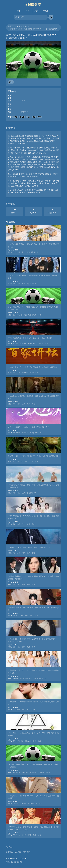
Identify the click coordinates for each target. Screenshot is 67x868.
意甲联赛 (33, 772)
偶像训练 (20, 741)
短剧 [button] (19, 11)
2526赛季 (25, 772)
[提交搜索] (51, 17)
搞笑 (35, 493)
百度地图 (9, 852)
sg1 (28, 283)
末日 (14, 461)
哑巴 (14, 647)
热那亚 (48, 772)
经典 (40, 835)
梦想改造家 (34, 252)
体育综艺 (26, 26)
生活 (14, 252)
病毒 (14, 404)
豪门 (32, 616)
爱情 (29, 553)
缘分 (24, 710)
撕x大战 (15, 678)
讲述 (14, 372)
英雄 (34, 553)
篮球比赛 (23, 344)
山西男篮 (40, 344)
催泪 (24, 584)
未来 (28, 117)
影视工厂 (11, 26)
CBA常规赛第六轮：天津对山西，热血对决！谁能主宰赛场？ (31, 338)
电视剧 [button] (46, 11)
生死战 (34, 315)
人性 (24, 404)
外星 (14, 283)
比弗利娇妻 (28, 678)
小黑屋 (34, 741)
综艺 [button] (36, 11)
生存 (34, 404)
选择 (14, 584)
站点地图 (18, 852)
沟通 (29, 647)
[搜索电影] (31, 17)
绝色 (24, 524)
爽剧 (27, 616)
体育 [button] (28, 11)
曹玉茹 (32, 372)
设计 (24, 252)
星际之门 (35, 283)
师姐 (14, 524)
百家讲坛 (25, 372)
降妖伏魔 (31, 804)
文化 (38, 372)
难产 (19, 584)
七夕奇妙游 (16, 433)
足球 (39, 117)
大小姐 (15, 616)
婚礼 (29, 584)
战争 (19, 553)
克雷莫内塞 (16, 772)
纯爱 (19, 710)
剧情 (24, 283)
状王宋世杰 (16, 835)
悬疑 (29, 404)
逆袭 (29, 524)
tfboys (27, 741)
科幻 (19, 283)
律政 (35, 835)
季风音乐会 (53, 162)
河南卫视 (25, 433)
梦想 (39, 741)
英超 (34, 117)
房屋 (19, 252)
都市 (34, 524)
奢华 (21, 678)
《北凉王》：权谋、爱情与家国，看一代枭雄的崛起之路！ (30, 547)
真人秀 (24, 493)
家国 (14, 553)
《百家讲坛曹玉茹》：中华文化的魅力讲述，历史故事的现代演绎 (32, 367)
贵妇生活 (37, 678)
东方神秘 (23, 804)
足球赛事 (41, 772)
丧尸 (27, 461)
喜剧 (19, 647)
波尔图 (14, 167)
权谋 (24, 553)
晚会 (36, 433)
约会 (14, 493)
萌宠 (14, 710)
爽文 (19, 524)
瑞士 (14, 315)
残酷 (14, 741)
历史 (19, 372)
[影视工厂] (33, 4)
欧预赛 (20, 315)
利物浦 (22, 117)
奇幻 (29, 710)
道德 (19, 404)
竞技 (46, 344)
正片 (11, 82)
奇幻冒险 (39, 804)
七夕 (31, 433)
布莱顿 (15, 117)
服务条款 (27, 852)
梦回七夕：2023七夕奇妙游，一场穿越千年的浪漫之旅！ (29, 427)
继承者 (21, 616)
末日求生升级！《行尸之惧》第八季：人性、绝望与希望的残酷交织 (33, 456)
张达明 (24, 835)
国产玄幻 (16, 804)
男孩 (19, 493)
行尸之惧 (20, 461)
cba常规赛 (32, 344)
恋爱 (30, 493)
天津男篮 (16, 344)
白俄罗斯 (27, 315)
